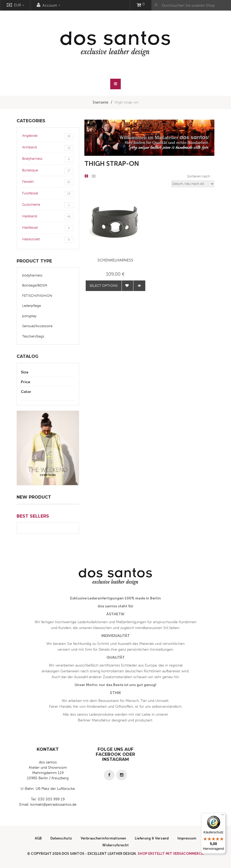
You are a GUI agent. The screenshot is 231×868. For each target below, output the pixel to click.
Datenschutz (61, 838)
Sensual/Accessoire (37, 326)
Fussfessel (48, 194)
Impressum (187, 838)
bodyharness (32, 275)
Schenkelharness (115, 260)
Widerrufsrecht (115, 845)
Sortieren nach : (199, 176)
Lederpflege (32, 306)
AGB (38, 838)
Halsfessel (48, 228)
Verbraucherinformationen (103, 838)
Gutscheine (48, 205)
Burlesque (48, 171)
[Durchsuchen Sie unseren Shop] (191, 5)
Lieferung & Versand (152, 838)
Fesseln (48, 182)
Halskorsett (48, 240)
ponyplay (29, 316)
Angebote (48, 136)
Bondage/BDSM (35, 285)
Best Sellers (33, 516)
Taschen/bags (33, 336)
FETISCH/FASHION (37, 296)
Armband (48, 148)
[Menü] (223, 816)
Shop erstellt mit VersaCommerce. (171, 854)
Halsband (48, 217)
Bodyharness (48, 159)
